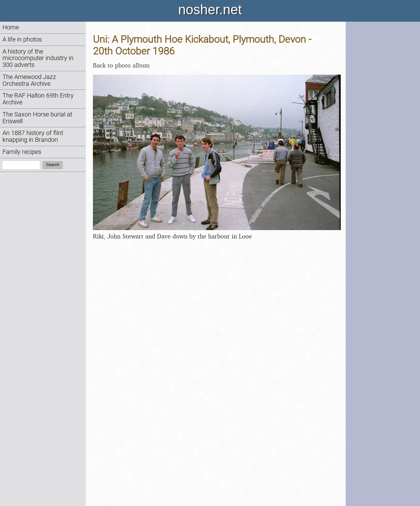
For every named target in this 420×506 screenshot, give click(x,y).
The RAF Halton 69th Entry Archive (38, 99)
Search (53, 165)
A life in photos (22, 39)
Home (11, 27)
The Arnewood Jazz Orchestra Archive (29, 80)
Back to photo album (121, 65)
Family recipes (22, 152)
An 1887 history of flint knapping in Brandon (33, 136)
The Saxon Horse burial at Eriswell (37, 118)
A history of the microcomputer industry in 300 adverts (38, 58)
